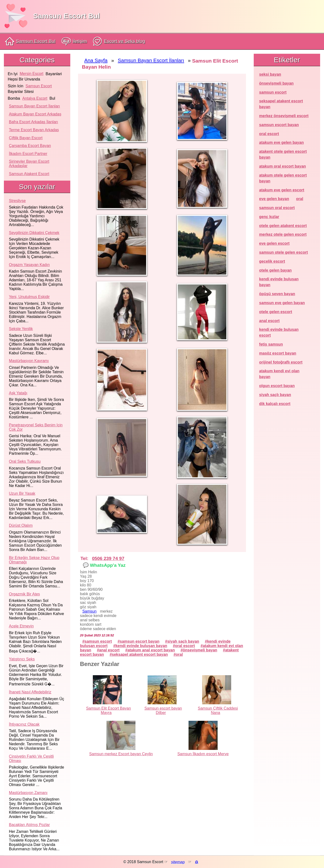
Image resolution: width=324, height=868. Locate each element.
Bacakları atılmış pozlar (29, 825)
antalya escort (35, 98)
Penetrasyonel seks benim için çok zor (36, 427)
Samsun (90, 611)
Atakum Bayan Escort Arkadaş (35, 114)
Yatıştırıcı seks (22, 659)
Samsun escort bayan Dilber (163, 710)
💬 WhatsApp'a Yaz (104, 565)
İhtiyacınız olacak (24, 724)
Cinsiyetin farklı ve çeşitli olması (31, 758)
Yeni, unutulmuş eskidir (29, 297)
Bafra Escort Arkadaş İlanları (34, 122)
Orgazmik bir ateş (24, 594)
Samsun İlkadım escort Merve (203, 754)
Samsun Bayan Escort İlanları (35, 106)
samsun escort (39, 86)
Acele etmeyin (21, 626)
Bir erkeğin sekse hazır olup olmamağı (34, 560)
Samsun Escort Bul (67, 16)
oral (179, 654)
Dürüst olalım (21, 525)
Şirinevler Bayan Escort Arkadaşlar (29, 164)
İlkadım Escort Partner (28, 154)
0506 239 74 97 (108, 558)
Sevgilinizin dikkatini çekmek (34, 233)
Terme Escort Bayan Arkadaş (34, 130)
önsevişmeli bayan (200, 650)
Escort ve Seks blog (119, 41)
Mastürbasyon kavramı (29, 361)
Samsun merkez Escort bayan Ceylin (121, 754)
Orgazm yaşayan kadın (29, 265)
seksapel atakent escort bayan (140, 654)
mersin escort (32, 74)
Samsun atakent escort (29, 174)
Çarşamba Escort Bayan (30, 146)
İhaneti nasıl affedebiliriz (30, 692)
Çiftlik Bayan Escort (26, 138)
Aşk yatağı (18, 393)
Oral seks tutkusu (25, 461)
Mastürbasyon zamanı (28, 793)
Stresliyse (17, 201)
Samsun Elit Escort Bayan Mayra (108, 710)
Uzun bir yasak (22, 493)
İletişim (74, 41)
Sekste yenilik (21, 329)
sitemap (178, 862)
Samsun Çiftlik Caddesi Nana (218, 710)
